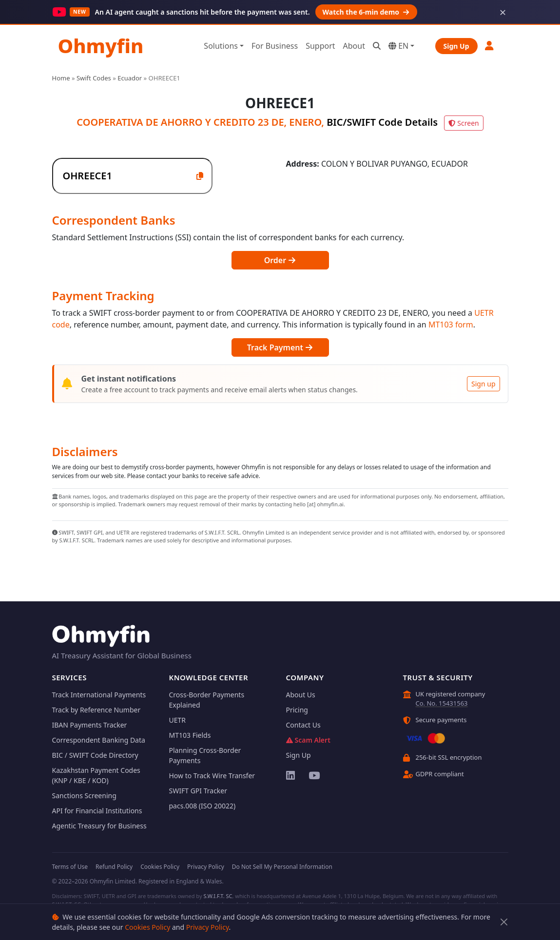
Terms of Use (70, 867)
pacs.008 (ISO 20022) (203, 806)
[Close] (504, 922)
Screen (463, 123)
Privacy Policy (208, 927)
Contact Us (303, 725)
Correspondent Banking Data (99, 740)
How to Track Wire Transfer (212, 776)
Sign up (483, 384)
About (354, 46)
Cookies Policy (147, 927)
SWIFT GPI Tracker (198, 791)
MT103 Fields (190, 735)
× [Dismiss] (503, 12)
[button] (490, 46)
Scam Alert (308, 740)
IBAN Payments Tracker (90, 725)
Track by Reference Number (97, 710)
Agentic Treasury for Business (99, 826)
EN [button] (398, 46)
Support (320, 46)
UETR (178, 720)
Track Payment (280, 347)
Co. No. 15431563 (442, 703)
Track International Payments (99, 695)
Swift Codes (94, 78)
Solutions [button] (221, 46)
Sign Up (456, 46)
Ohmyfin (101, 46)
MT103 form (451, 325)
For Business (275, 46)
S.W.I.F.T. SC (218, 896)
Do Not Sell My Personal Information (282, 867)
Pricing (297, 710)
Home (61, 78)
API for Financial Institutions (97, 811)
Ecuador (130, 78)
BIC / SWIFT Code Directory (95, 755)
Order (280, 260)
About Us (301, 695)
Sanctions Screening (84, 796)
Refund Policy (114, 867)
